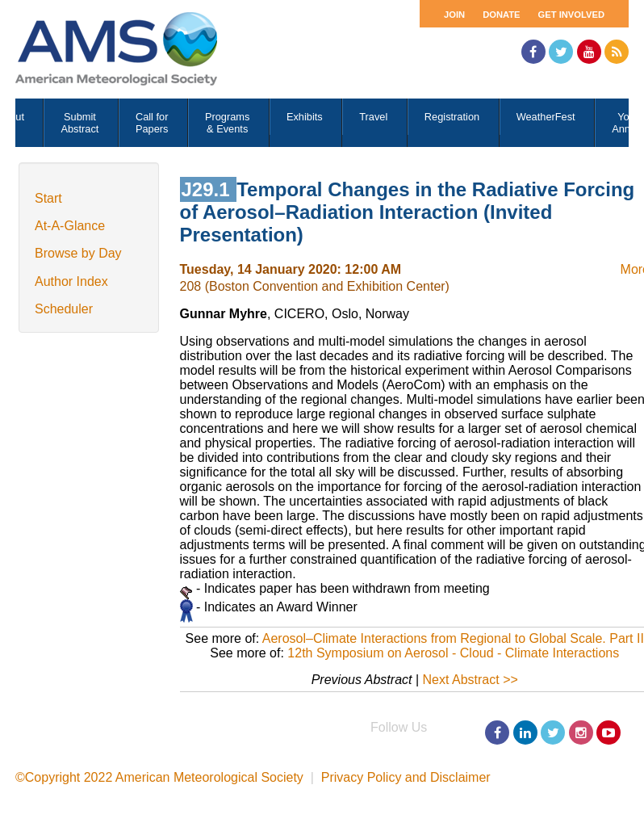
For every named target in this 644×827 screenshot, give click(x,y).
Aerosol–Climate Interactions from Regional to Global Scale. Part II (453, 638)
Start (48, 198)
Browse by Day (78, 253)
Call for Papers (152, 123)
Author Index (71, 281)
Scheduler (64, 309)
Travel (373, 117)
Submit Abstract (79, 123)
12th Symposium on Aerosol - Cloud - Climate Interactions (453, 653)
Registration (452, 117)
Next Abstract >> (470, 680)
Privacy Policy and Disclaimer (406, 777)
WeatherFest (546, 117)
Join (454, 15)
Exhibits (305, 117)
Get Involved (571, 15)
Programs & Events (227, 123)
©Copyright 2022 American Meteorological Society (159, 777)
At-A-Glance (70, 226)
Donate (501, 15)
